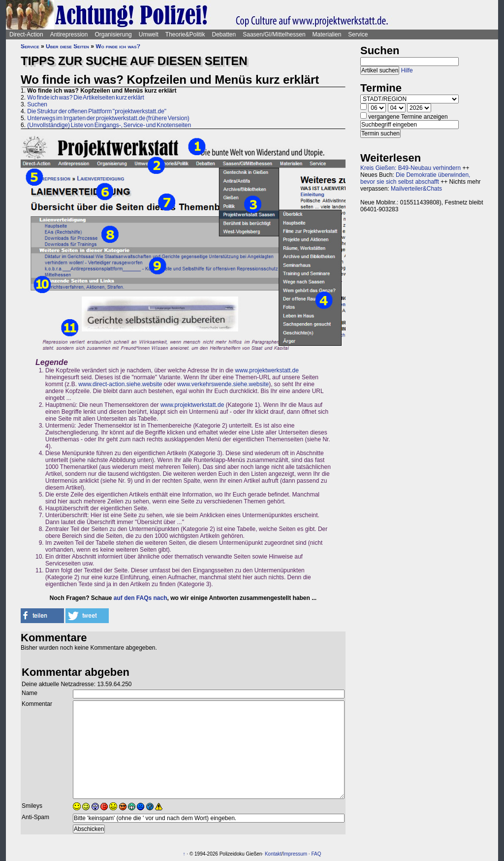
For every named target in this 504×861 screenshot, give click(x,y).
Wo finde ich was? (118, 46)
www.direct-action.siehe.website (120, 384)
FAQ (316, 854)
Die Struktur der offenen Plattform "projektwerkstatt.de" (97, 111)
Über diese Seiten (67, 46)
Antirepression (69, 34)
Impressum (295, 854)
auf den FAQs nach (141, 598)
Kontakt (273, 854)
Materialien (327, 34)
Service (358, 34)
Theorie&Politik (185, 34)
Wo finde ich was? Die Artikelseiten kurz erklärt (86, 98)
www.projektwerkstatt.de (267, 370)
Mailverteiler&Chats (416, 189)
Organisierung (113, 34)
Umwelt (149, 34)
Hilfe (407, 70)
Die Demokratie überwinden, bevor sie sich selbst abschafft (415, 178)
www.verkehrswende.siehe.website (223, 384)
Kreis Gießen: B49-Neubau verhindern (410, 168)
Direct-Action (26, 34)
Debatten (224, 34)
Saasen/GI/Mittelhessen (274, 34)
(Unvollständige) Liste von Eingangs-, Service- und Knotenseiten (109, 125)
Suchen (37, 104)
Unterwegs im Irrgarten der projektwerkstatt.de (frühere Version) (108, 118)
